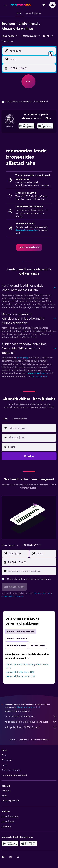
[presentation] (45, 126)
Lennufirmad (24, 740)
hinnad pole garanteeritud (28, 707)
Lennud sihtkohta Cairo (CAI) (20, 672)
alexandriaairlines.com (39, 373)
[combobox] (10, 36)
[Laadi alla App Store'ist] (45, 126)
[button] (5, 5)
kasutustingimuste (42, 593)
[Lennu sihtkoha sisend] (32, 60)
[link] (29, 247)
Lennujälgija (23, 358)
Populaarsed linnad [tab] (17, 639)
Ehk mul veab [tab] (38, 646)
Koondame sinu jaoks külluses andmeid (31, 722)
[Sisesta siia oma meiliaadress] (32, 571)
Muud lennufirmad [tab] (16, 646)
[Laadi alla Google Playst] (27, 126)
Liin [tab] (6, 419)
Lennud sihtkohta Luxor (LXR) (20, 676)
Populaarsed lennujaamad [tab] (20, 631)
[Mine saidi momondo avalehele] (21, 5)
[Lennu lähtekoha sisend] (32, 51)
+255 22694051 (39, 376)
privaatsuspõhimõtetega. (12, 596)
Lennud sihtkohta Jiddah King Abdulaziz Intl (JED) (27, 666)
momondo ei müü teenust (31, 716)
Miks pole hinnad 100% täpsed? (31, 727)
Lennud (12, 740)
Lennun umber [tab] (20, 419)
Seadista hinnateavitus (26, 230)
